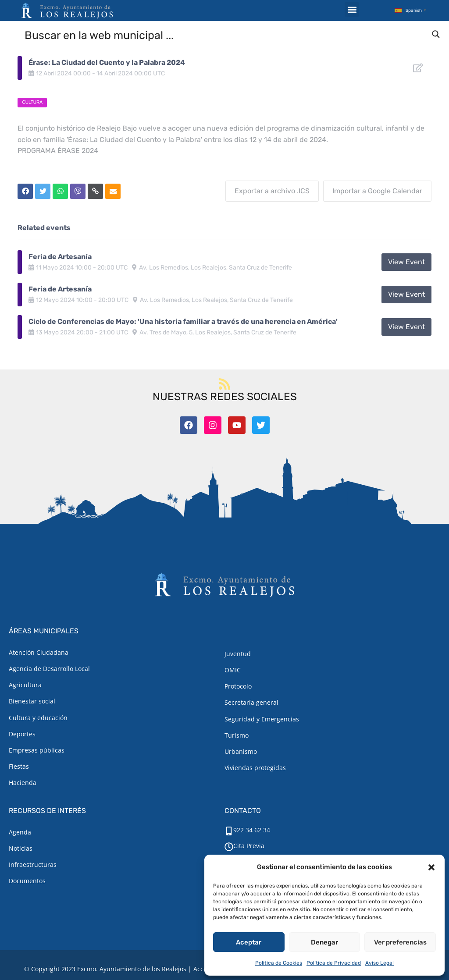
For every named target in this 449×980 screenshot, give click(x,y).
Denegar (324, 942)
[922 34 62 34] (229, 831)
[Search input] (225, 35)
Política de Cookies (279, 963)
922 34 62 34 (252, 830)
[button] (431, 867)
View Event (406, 262)
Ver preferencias (400, 942)
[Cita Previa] (229, 847)
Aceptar (249, 942)
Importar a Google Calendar (377, 191)
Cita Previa (249, 846)
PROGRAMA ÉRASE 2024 (58, 151)
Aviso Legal (380, 963)
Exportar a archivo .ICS (272, 191)
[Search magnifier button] (436, 34)
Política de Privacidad (334, 963)
